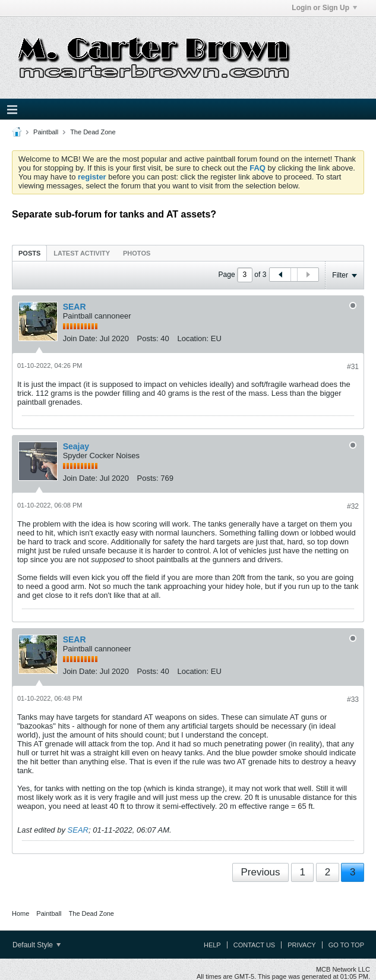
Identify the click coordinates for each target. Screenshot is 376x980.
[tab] (29, 253)
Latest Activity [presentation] (82, 253)
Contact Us (255, 945)
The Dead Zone (93, 132)
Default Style (37, 945)
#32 (353, 506)
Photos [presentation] (137, 253)
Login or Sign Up (324, 8)
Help (212, 945)
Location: (193, 338)
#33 (353, 699)
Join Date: (80, 338)
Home (20, 913)
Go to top (346, 945)
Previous (260, 872)
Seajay (76, 446)
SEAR (75, 307)
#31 (353, 367)
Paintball (46, 132)
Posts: (148, 338)
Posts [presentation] (29, 253)
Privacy (301, 945)
